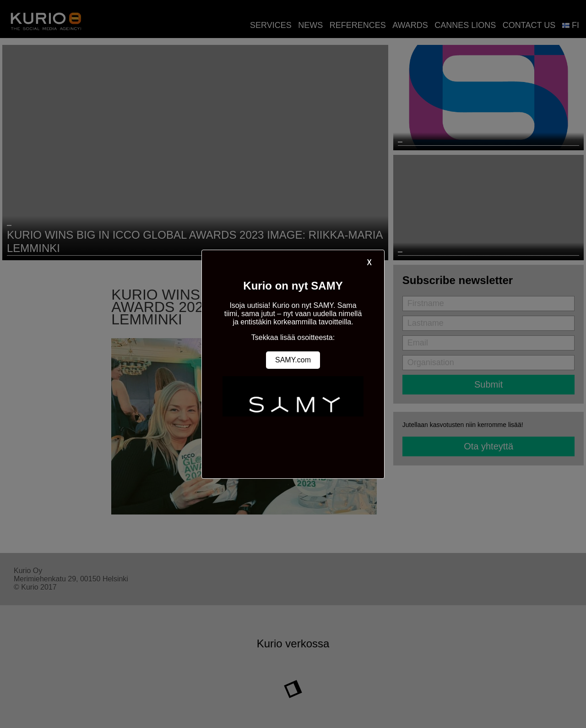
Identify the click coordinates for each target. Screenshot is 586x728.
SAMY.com (293, 360)
